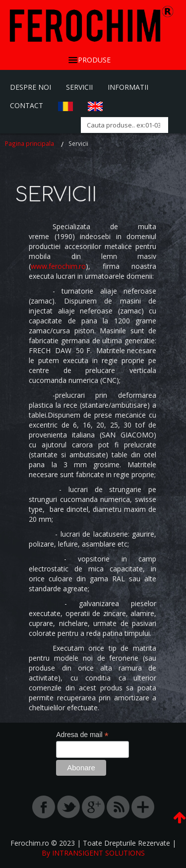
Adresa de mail (82, 735)
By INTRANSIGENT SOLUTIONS (93, 853)
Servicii (79, 87)
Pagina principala (30, 143)
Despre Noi (31, 87)
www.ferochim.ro (58, 266)
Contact (27, 105)
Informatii (128, 87)
